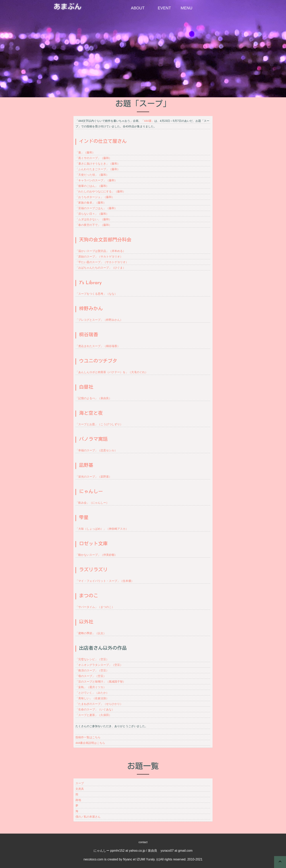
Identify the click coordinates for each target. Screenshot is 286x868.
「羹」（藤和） (85, 152)
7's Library (90, 283)
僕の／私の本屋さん (88, 817)
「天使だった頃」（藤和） (92, 175)
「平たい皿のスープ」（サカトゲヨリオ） (102, 262)
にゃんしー (91, 492)
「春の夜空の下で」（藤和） (94, 225)
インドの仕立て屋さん (103, 142)
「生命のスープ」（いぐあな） (95, 709)
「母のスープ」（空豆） (91, 676)
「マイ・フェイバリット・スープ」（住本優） (105, 581)
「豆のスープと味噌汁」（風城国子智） (100, 682)
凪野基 (86, 466)
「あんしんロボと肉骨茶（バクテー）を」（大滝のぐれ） (112, 372)
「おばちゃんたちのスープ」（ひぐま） (100, 268)
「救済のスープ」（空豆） (92, 670)
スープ (80, 783)
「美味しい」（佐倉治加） (92, 698)
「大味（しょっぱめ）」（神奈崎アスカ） (102, 529)
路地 (78, 800)
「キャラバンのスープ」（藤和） (96, 180)
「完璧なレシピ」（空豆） (92, 659)
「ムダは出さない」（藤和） (94, 219)
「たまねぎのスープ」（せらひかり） (99, 704)
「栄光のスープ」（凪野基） (94, 477)
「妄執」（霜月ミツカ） (91, 687)
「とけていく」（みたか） (92, 693)
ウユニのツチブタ (98, 361)
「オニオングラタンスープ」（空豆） (99, 665)
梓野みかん (91, 309)
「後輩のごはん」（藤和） (92, 186)
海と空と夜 (91, 414)
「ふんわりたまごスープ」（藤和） (98, 169)
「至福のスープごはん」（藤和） (96, 208)
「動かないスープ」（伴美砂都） (96, 555)
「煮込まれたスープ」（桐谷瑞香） (98, 346)
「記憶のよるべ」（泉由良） (94, 398)
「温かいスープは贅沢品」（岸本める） (100, 251)
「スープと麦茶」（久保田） (94, 715)
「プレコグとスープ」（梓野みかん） (99, 320)
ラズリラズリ (93, 570)
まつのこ (89, 596)
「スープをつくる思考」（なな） (96, 294)
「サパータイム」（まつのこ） (95, 607)
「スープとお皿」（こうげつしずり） (99, 424)
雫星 (84, 518)
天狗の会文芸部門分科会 (105, 240)
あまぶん (68, 7)
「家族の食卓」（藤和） (91, 203)
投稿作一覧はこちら (88, 737)
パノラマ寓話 (93, 440)
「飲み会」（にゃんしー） (92, 503)
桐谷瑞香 (89, 335)
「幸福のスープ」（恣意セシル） (96, 450)
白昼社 (86, 387)
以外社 (86, 622)
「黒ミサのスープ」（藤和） (94, 158)
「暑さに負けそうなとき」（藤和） (98, 164)
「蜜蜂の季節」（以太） (91, 633)
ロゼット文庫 (93, 544)
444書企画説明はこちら (90, 743)
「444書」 (148, 121)
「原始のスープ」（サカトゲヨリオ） (99, 256)
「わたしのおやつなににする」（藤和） (100, 191)
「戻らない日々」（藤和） (92, 214)
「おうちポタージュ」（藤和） (95, 197)
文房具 (80, 789)
